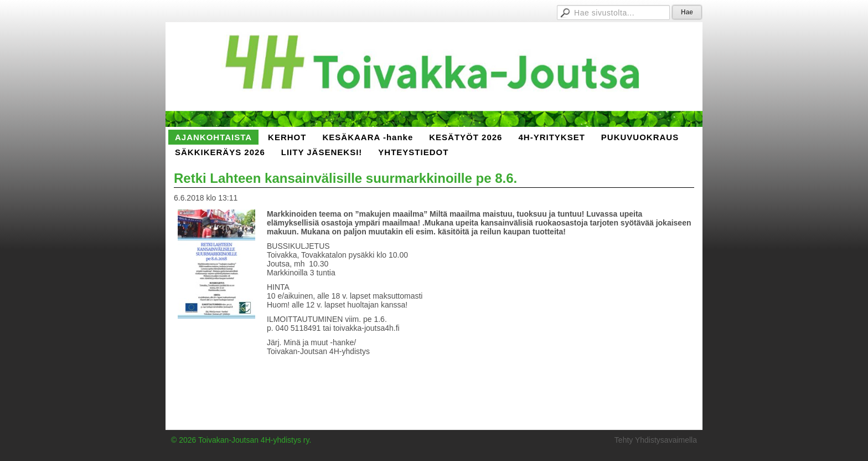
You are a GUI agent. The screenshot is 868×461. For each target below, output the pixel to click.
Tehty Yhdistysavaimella (656, 440)
